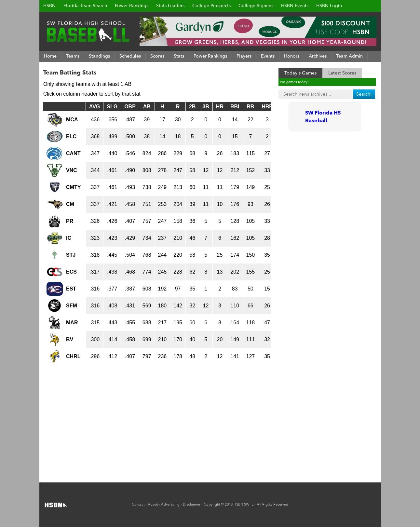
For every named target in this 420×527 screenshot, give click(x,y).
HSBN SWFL (244, 504)
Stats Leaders (170, 6)
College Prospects (211, 6)
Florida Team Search (85, 6)
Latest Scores (342, 73)
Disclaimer (192, 504)
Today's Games (300, 73)
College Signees (256, 6)
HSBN (49, 6)
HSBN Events (295, 6)
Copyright (212, 504)
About (153, 504)
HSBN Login (329, 6)
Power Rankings (132, 6)
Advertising (170, 504)
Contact (138, 504)
